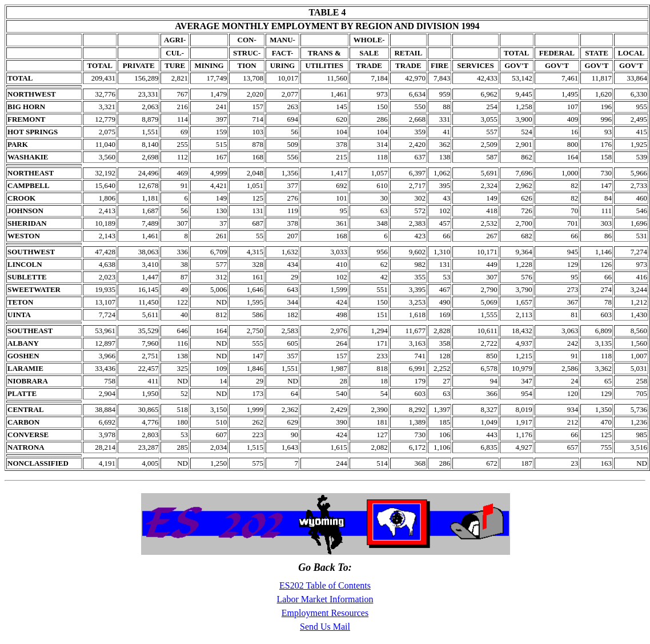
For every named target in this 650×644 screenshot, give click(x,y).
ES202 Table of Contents (325, 585)
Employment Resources (325, 613)
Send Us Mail (325, 627)
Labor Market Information (325, 599)
